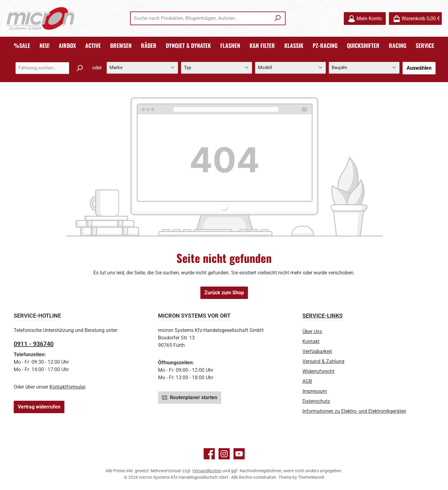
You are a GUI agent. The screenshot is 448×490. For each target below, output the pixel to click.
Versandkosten (207, 471)
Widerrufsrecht (318, 371)
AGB (307, 381)
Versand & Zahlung (323, 361)
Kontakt (311, 341)
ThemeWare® (311, 477)
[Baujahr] (364, 68)
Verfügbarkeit (317, 351)
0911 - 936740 (34, 344)
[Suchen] (278, 18)
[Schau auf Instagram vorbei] (224, 454)
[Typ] (216, 68)
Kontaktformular (67, 387)
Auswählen (419, 68)
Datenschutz (316, 401)
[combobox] (201, 18)
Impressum (315, 391)
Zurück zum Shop (224, 293)
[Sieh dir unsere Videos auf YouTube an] (239, 454)
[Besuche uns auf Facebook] (209, 454)
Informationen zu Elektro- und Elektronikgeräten (354, 411)
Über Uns (312, 331)
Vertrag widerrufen (39, 407)
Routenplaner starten (190, 397)
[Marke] (142, 68)
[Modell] (290, 68)
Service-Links (322, 316)
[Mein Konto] (365, 19)
